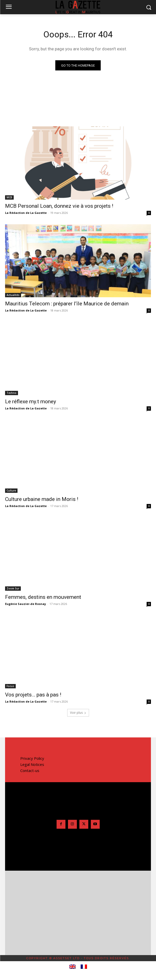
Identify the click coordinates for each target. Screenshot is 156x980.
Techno (12, 393)
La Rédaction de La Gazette (26, 213)
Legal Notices (32, 764)
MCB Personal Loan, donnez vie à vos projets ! (59, 206)
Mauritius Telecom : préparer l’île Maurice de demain (67, 304)
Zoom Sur (13, 588)
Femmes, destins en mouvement (43, 597)
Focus (10, 686)
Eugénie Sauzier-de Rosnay (25, 604)
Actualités (13, 295)
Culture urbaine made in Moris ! (42, 499)
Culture (11, 491)
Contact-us (30, 770)
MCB (9, 197)
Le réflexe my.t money (31, 402)
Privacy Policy (32, 758)
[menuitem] (72, 967)
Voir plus (78, 713)
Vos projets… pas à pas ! (33, 695)
